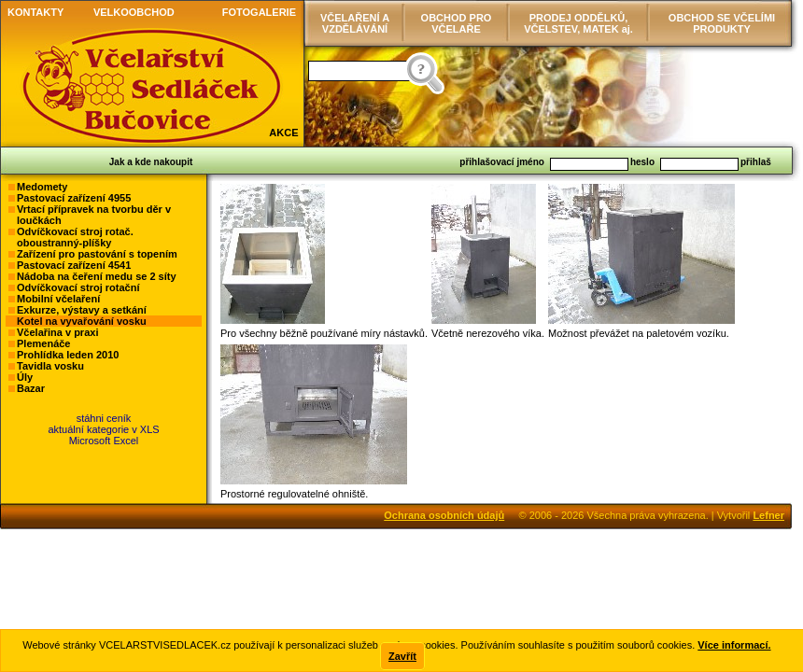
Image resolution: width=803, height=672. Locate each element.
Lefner (768, 515)
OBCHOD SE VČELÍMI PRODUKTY (722, 23)
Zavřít (402, 656)
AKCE (283, 133)
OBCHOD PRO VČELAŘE (457, 23)
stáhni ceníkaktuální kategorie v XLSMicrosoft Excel (103, 429)
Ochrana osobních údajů (444, 515)
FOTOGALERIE (259, 12)
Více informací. (734, 645)
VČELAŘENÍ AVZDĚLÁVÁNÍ (355, 23)
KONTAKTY (35, 12)
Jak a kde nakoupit (151, 162)
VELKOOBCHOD (134, 12)
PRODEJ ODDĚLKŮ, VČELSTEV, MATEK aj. (578, 23)
